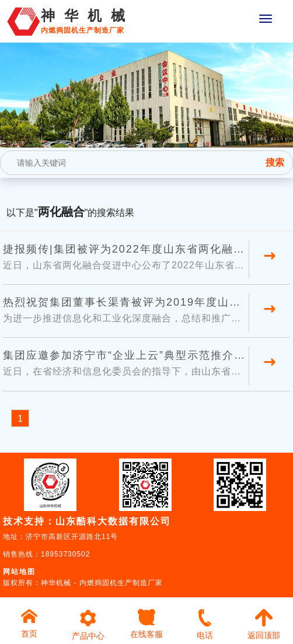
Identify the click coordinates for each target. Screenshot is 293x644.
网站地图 (19, 572)
